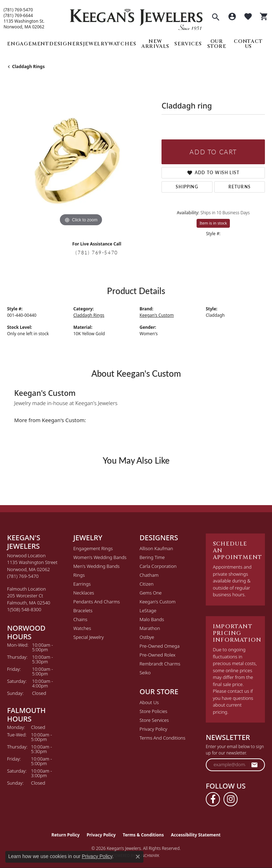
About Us (149, 702)
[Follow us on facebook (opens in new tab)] (213, 799)
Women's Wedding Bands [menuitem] (100, 557)
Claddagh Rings (28, 67)
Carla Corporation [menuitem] (158, 566)
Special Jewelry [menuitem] (89, 637)
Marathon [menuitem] (150, 628)
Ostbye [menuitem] (147, 637)
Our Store (217, 44)
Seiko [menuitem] (145, 673)
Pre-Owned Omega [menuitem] (160, 646)
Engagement (28, 44)
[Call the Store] (23, 576)
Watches (122, 44)
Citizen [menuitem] (146, 584)
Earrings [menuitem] (82, 584)
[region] (81, 154)
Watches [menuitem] (82, 628)
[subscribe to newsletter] (255, 765)
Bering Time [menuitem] (152, 557)
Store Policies (153, 711)
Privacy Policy (153, 729)
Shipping (187, 187)
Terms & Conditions (143, 835)
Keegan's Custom (157, 315)
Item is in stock (213, 223)
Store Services (154, 720)
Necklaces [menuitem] (84, 593)
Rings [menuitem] (79, 575)
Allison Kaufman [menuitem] (156, 548)
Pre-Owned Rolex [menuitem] (157, 655)
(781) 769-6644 (18, 16)
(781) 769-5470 (18, 10)
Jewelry (96, 44)
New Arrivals (155, 44)
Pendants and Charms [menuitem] (97, 602)
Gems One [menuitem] (151, 593)
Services (188, 44)
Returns (240, 187)
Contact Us (248, 44)
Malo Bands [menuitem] (152, 619)
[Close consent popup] (138, 857)
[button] (216, 18)
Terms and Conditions (162, 738)
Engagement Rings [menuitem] (93, 548)
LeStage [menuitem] (148, 610)
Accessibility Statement (195, 835)
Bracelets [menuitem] (83, 610)
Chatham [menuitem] (149, 575)
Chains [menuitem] (80, 619)
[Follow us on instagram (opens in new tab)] (231, 799)
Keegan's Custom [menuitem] (158, 602)
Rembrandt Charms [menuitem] (160, 664)
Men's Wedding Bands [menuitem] (97, 566)
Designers (66, 44)
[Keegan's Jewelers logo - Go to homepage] (136, 18)
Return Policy (66, 835)
